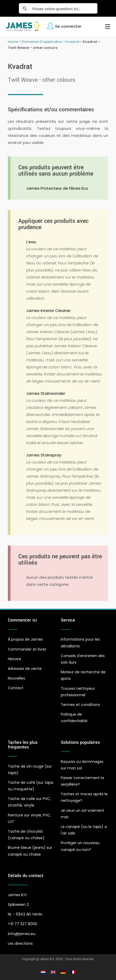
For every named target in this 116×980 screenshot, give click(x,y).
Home (13, 42)
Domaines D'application (42, 42)
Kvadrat (73, 42)
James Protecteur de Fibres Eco (57, 188)
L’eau (31, 242)
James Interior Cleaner (48, 311)
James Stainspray (44, 455)
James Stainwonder (46, 393)
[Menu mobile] (106, 26)
